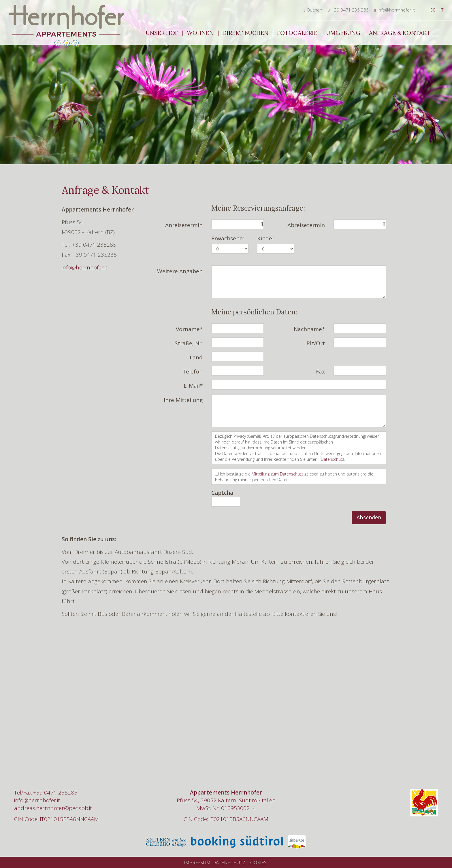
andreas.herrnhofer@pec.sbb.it (53, 808)
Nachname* (309, 329)
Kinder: (266, 238)
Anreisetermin (184, 225)
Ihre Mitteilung (183, 400)
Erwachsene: (228, 238)
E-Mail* (193, 386)
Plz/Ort (316, 343)
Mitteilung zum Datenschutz (277, 474)
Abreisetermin (306, 225)
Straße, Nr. (189, 343)
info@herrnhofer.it (85, 267)
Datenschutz (333, 459)
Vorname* (189, 329)
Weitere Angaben (180, 271)
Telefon (193, 371)
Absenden (369, 517)
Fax (320, 371)
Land (196, 357)
